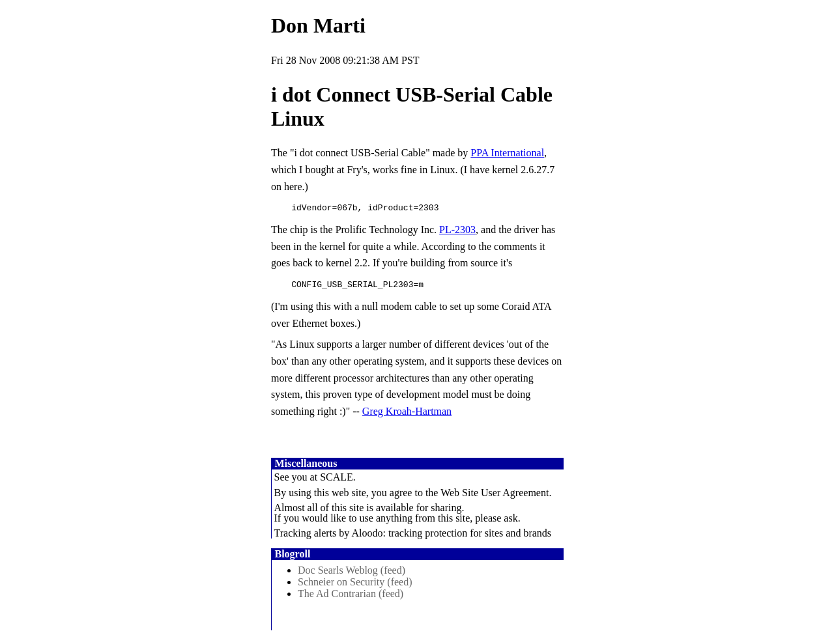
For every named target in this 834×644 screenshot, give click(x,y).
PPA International (507, 153)
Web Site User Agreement (495, 497)
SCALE (337, 481)
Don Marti (318, 25)
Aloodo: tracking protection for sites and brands (451, 537)
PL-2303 (457, 231)
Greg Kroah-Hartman (407, 415)
